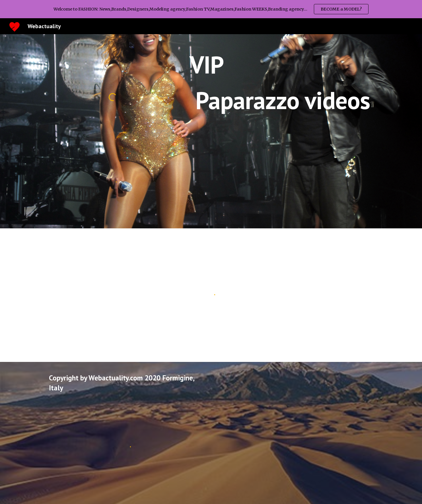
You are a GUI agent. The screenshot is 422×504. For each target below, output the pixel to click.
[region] (211, 9)
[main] (281, 82)
